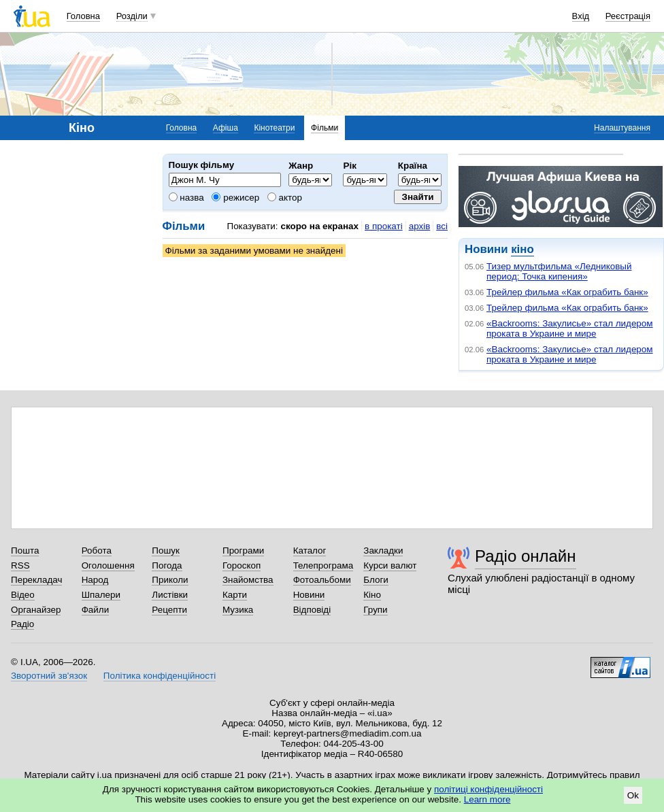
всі (442, 226)
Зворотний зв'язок (49, 676)
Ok (633, 795)
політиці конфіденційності (488, 789)
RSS (20, 565)
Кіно (372, 595)
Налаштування (622, 128)
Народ (95, 580)
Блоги (376, 580)
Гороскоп (242, 565)
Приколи (170, 580)
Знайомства (248, 580)
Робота (97, 551)
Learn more (487, 799)
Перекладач (36, 580)
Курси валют (390, 565)
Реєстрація (628, 16)
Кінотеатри (274, 128)
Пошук (166, 551)
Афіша (226, 128)
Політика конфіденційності (160, 676)
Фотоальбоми (322, 580)
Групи (375, 610)
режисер (235, 198)
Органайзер (36, 610)
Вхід (581, 16)
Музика (238, 610)
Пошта (25, 551)
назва (186, 198)
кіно (522, 249)
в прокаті (384, 226)
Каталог (310, 551)
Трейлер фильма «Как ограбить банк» (567, 292)
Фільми (325, 128)
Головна (83, 16)
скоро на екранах (319, 226)
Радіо (22, 624)
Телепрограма (323, 565)
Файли (96, 610)
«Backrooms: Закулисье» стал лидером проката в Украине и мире (570, 328)
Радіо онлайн (526, 556)
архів (420, 226)
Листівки (170, 595)
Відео (23, 595)
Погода (167, 565)
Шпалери (101, 595)
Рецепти (169, 610)
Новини (309, 595)
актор (285, 198)
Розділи (132, 16)
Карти (235, 595)
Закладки (383, 551)
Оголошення (108, 565)
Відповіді (312, 610)
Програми (243, 551)
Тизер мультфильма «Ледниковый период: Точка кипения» (559, 271)
